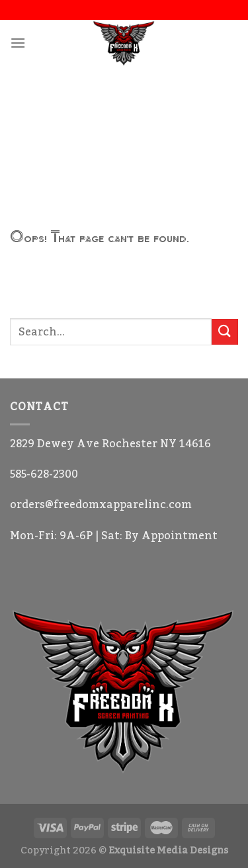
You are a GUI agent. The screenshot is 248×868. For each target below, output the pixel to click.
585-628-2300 (44, 474)
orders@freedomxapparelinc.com (101, 505)
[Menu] (18, 43)
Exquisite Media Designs (168, 850)
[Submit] (225, 332)
